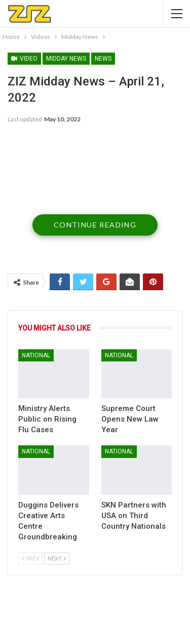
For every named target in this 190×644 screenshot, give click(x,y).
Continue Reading (95, 225)
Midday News (66, 59)
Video (24, 59)
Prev (30, 558)
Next (57, 558)
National (36, 355)
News (103, 59)
